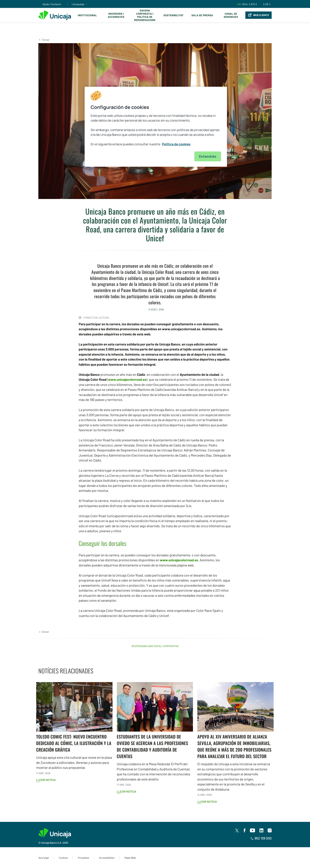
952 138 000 (261, 838)
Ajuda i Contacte (52, 4)
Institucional (87, 15)
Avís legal (44, 858)
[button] (44, 40)
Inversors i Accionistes (116, 15)
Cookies (63, 858)
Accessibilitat (107, 858)
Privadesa (83, 858)
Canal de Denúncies (231, 15)
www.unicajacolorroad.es (127, 380)
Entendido (208, 156)
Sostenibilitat (173, 15)
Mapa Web (130, 858)
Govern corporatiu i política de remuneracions (145, 15)
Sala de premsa (202, 15)
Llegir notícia (46, 780)
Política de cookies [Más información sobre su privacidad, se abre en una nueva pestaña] (176, 144)
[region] (156, 127)
